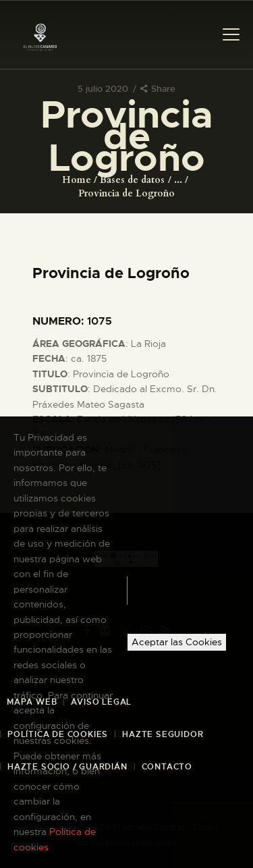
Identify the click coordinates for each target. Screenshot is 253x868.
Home (77, 180)
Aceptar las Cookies (177, 642)
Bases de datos (132, 180)
